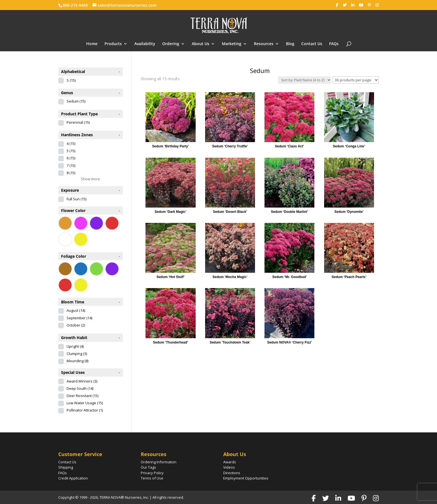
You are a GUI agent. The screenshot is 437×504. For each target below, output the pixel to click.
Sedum (76, 101)
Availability (145, 44)
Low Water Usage (85, 403)
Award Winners (82, 381)
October (76, 325)
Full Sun (77, 199)
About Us (201, 44)
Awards (230, 462)
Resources (264, 44)
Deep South (80, 388)
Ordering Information (159, 462)
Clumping (77, 354)
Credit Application (73, 478)
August (76, 310)
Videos (229, 467)
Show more (90, 179)
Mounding (77, 361)
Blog (290, 44)
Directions (232, 473)
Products (113, 44)
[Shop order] (304, 80)
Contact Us (312, 44)
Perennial (78, 122)
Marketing (232, 44)
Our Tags (148, 467)
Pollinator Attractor (85, 410)
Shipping (66, 467)
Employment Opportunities (246, 478)
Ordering (171, 44)
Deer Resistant (82, 396)
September (79, 318)
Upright (75, 346)
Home (92, 44)
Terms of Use (152, 478)
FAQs (334, 44)
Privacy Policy (152, 473)
